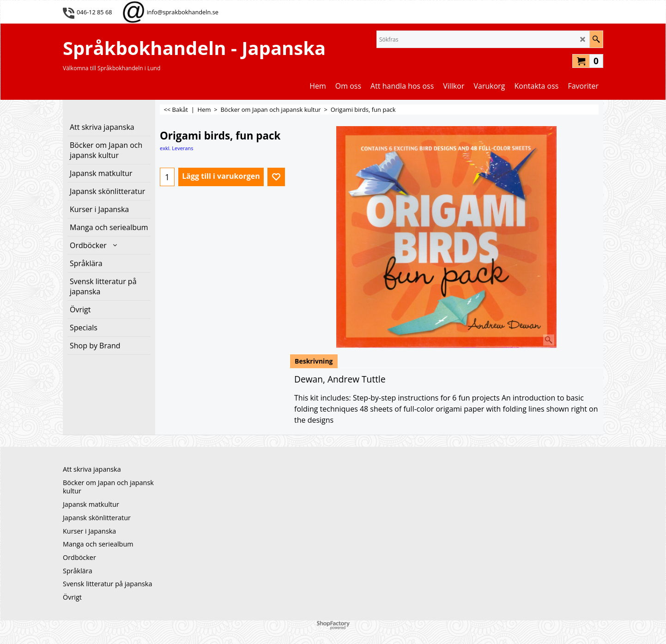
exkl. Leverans (176, 148)
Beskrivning (314, 361)
